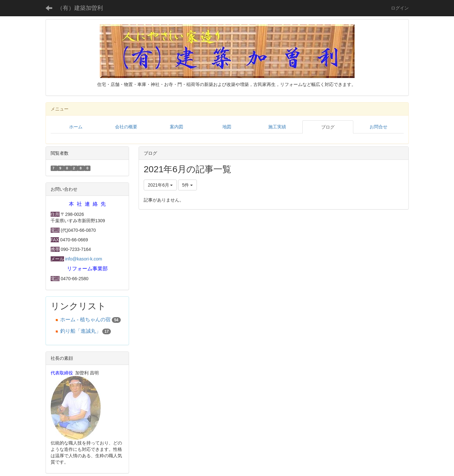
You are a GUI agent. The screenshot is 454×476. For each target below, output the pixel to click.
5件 (188, 185)
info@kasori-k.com (83, 259)
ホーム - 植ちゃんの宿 (85, 320)
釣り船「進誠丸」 (81, 331)
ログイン (400, 8)
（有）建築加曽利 (80, 8)
